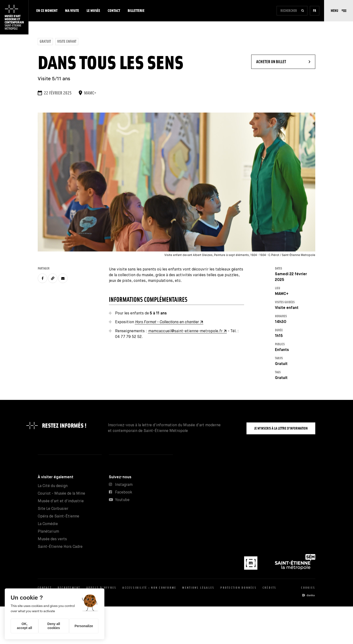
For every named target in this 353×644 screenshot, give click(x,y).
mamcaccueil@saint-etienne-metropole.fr (185, 331)
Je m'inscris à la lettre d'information (281, 428)
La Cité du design (53, 486)
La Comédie (48, 524)
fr (315, 11)
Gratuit (45, 41)
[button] (339, 11)
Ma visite (72, 11)
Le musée (93, 11)
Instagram (124, 485)
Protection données (239, 588)
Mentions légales (198, 588)
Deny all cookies (54, 626)
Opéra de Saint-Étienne (58, 516)
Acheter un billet (286, 59)
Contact (114, 11)
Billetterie (136, 11)
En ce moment (47, 11)
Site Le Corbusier (53, 509)
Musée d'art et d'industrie (61, 501)
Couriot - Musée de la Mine (61, 494)
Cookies (308, 588)
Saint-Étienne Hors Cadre (60, 547)
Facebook (124, 492)
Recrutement (69, 588)
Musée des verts (52, 539)
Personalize (84, 626)
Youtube (122, 500)
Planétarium (48, 532)
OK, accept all (24, 626)
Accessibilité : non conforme (149, 588)
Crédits (270, 588)
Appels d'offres (102, 588)
